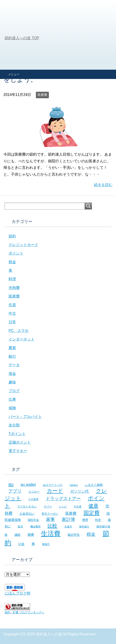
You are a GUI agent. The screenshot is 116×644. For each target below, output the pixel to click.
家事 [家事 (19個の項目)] (50, 519)
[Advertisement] (58, 35)
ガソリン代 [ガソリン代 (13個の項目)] (79, 491)
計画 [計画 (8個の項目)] (21, 544)
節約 (12, 236)
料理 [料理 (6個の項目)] (98, 520)
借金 (12, 374)
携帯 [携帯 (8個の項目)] (85, 520)
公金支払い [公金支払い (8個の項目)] (27, 514)
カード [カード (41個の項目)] (55, 491)
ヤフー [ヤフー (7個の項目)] (48, 507)
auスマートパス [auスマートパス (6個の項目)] (53, 485)
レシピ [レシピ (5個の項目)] (63, 507)
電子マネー (18, 451)
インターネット (22, 339)
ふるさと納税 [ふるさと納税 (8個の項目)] (94, 485)
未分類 (14, 425)
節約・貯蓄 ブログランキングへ (24, 612)
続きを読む (103, 185)
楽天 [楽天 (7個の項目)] (20, 526)
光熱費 (14, 288)
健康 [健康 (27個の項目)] (93, 506)
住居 (12, 305)
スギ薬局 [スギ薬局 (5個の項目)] (33, 499)
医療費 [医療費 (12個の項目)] (71, 513)
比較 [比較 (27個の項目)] (52, 526)
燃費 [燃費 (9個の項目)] (31, 535)
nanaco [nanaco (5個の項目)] (74, 485)
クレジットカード (23, 245)
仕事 (12, 399)
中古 (12, 313)
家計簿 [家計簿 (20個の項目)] (68, 519)
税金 (12, 262)
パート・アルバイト (25, 417)
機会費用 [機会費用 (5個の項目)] (35, 526)
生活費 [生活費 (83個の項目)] (51, 534)
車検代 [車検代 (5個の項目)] (46, 544)
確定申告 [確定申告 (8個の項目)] (74, 535)
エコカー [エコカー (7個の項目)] (34, 492)
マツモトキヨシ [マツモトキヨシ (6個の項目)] (27, 506)
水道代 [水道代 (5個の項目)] (68, 526)
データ (14, 365)
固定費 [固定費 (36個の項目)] (92, 513)
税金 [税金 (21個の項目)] (91, 534)
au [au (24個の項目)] (11, 484)
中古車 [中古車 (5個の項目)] (78, 507)
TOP (22, 38)
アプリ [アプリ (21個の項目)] (15, 491)
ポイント (16, 253)
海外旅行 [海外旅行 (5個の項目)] (84, 526)
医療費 (42, 95)
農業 (12, 348)
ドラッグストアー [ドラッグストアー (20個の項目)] (63, 499)
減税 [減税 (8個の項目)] (17, 535)
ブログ (14, 391)
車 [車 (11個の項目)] (33, 544)
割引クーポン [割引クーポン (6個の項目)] (50, 514)
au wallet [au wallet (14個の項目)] (28, 485)
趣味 (12, 382)
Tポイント (17, 434)
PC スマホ (19, 331)
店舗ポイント (20, 442)
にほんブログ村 (18, 593)
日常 (12, 322)
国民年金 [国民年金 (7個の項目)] (33, 520)
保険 (12, 408)
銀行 (12, 356)
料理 (12, 279)
